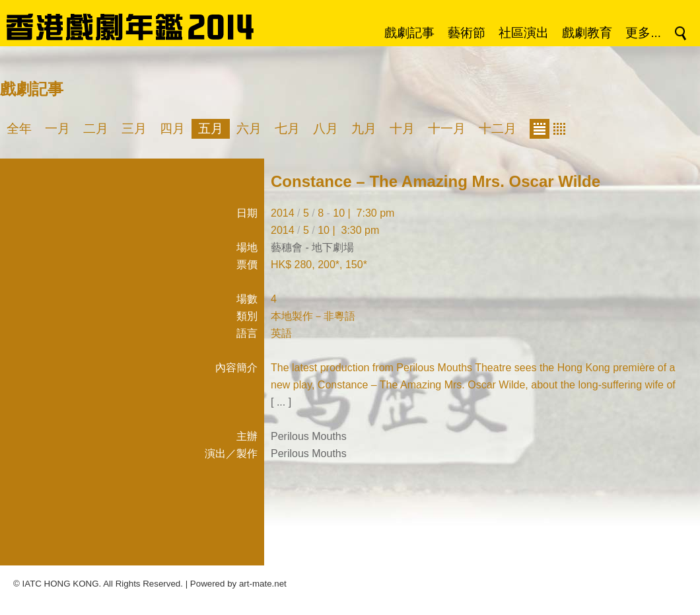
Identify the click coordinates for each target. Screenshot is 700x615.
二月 (96, 128)
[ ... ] (281, 402)
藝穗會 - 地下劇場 (312, 247)
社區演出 (524, 33)
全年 (19, 128)
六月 (249, 128)
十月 (402, 128)
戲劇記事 (409, 33)
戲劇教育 (587, 33)
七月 (287, 128)
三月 (134, 128)
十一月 (447, 128)
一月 (57, 128)
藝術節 (467, 33)
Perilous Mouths (309, 436)
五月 (211, 128)
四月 (172, 128)
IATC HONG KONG (61, 584)
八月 (326, 128)
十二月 (498, 128)
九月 (364, 128)
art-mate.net (263, 584)
